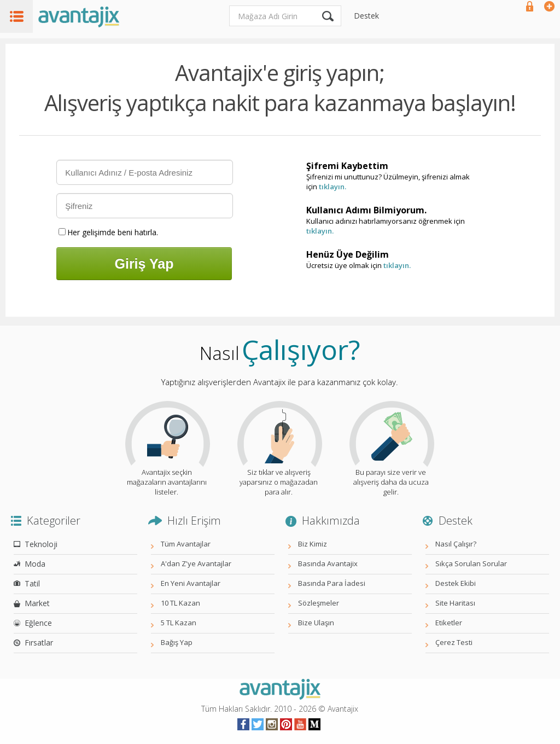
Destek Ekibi (456, 583)
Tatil (32, 583)
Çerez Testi (454, 642)
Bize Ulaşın (316, 623)
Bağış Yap (177, 642)
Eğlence (38, 623)
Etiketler (449, 623)
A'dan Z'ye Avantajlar (196, 563)
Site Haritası (455, 603)
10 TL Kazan (180, 603)
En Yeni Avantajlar (191, 583)
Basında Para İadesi (332, 583)
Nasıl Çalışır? (456, 544)
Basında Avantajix (328, 563)
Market (37, 603)
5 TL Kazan (179, 623)
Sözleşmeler (319, 603)
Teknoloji (41, 544)
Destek (366, 16)
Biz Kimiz (313, 544)
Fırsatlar (39, 643)
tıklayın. (332, 187)
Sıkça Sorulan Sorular (471, 563)
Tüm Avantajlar (186, 544)
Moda (35, 564)
